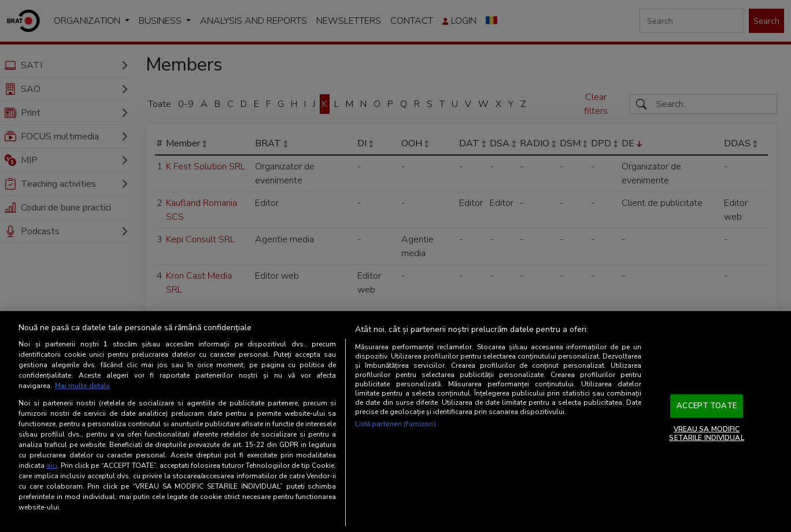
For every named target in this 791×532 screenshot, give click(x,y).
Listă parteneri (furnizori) (395, 424)
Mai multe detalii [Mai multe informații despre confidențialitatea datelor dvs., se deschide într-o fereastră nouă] (82, 386)
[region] (395, 422)
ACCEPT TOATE (707, 406)
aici (52, 465)
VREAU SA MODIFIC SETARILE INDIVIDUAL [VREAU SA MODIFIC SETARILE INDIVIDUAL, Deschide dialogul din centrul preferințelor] (706, 433)
